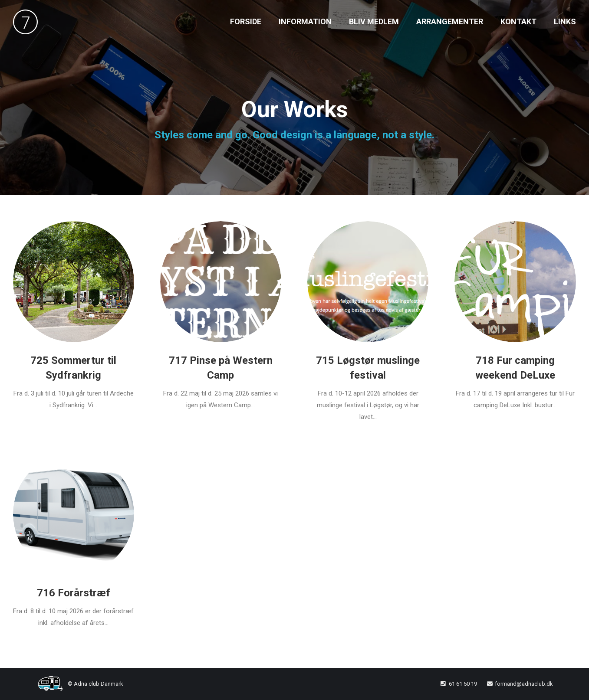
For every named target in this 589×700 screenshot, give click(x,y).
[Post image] (74, 282)
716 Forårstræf (74, 593)
